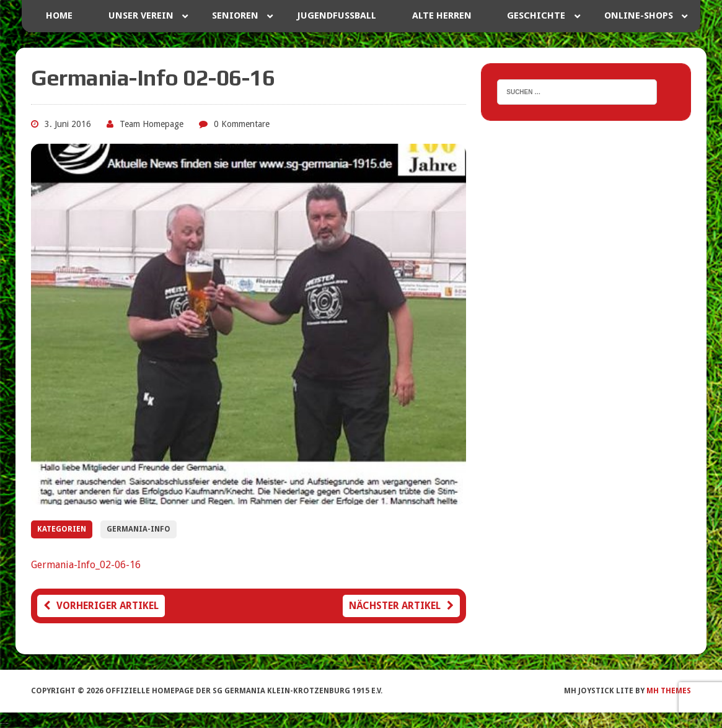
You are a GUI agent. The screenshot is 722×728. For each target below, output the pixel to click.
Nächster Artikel (401, 606)
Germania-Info (139, 529)
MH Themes (669, 691)
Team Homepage (152, 124)
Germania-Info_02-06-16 (86, 565)
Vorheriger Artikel (101, 606)
